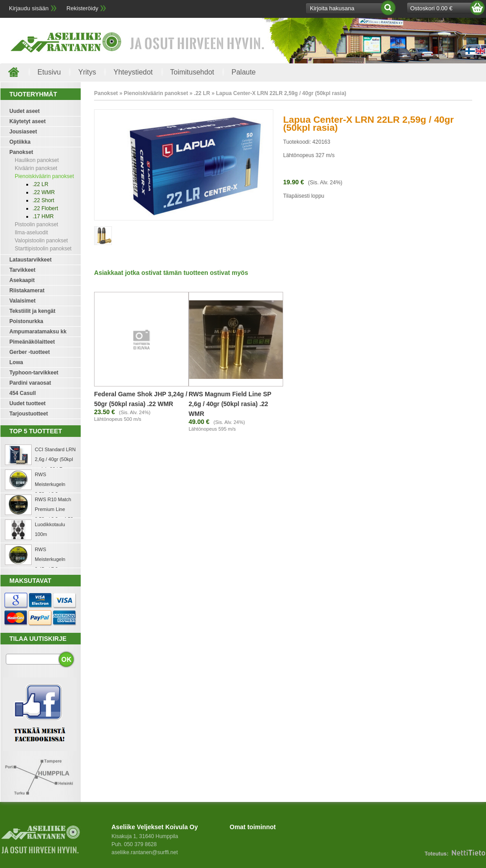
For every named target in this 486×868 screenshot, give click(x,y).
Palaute (243, 72)
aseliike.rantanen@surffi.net (145, 852)
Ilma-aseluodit (31, 233)
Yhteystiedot (133, 72)
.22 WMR (44, 192)
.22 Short (43, 200)
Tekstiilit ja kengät (32, 311)
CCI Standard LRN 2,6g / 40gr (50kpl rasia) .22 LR (55, 459)
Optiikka (20, 142)
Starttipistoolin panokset (43, 249)
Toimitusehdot (192, 72)
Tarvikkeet (22, 270)
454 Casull (23, 393)
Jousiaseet (23, 132)
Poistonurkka (26, 321)
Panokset (21, 152)
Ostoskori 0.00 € (431, 8)
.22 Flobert (45, 208)
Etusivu (49, 72)
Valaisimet (23, 301)
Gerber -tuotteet (30, 352)
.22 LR (40, 184)
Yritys (87, 72)
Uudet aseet (25, 111)
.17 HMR (43, 216)
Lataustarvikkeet (31, 260)
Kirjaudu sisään (29, 8)
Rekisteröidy (82, 8)
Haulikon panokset (37, 160)
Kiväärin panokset (36, 168)
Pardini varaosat (30, 383)
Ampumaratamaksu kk (38, 332)
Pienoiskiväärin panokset (44, 176)
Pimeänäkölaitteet (32, 342)
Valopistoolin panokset (41, 241)
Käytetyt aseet (27, 121)
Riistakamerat (27, 291)
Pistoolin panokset (36, 224)
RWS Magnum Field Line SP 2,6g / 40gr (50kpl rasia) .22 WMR (230, 404)
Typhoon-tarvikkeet (34, 373)
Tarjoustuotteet (29, 414)
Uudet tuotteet (27, 403)
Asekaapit (22, 280)
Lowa (16, 362)
